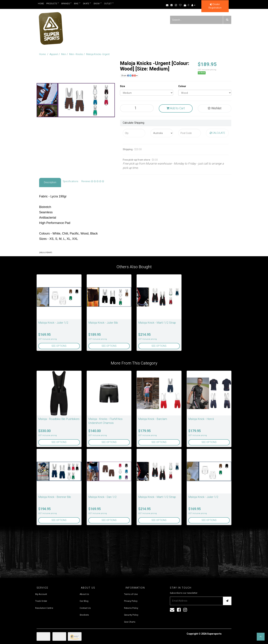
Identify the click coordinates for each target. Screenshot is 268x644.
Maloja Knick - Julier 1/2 (53, 323)
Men (64, 54)
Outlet (109, 4)
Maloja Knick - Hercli (201, 419)
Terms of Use (131, 594)
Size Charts (130, 622)
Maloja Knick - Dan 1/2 (102, 497)
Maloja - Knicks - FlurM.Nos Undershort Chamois (105, 421)
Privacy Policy (131, 601)
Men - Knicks (76, 54)
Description (50, 182)
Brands (67, 4)
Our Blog (84, 601)
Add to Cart (176, 108)
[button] (261, 637)
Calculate (217, 133)
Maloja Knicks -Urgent (98, 54)
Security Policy (131, 615)
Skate (87, 4)
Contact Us (85, 608)
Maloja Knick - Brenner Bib (55, 497)
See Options (59, 346)
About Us (84, 594)
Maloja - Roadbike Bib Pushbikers (59, 419)
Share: (129, 76)
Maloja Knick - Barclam (153, 419)
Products (53, 4)
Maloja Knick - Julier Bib (103, 323)
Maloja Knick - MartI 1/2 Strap (157, 323)
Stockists (84, 615)
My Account (41, 594)
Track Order (41, 601)
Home (41, 4)
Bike (77, 4)
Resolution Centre (44, 608)
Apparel (54, 54)
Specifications (71, 181)
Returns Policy (131, 608)
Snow (98, 4)
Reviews (93, 181)
